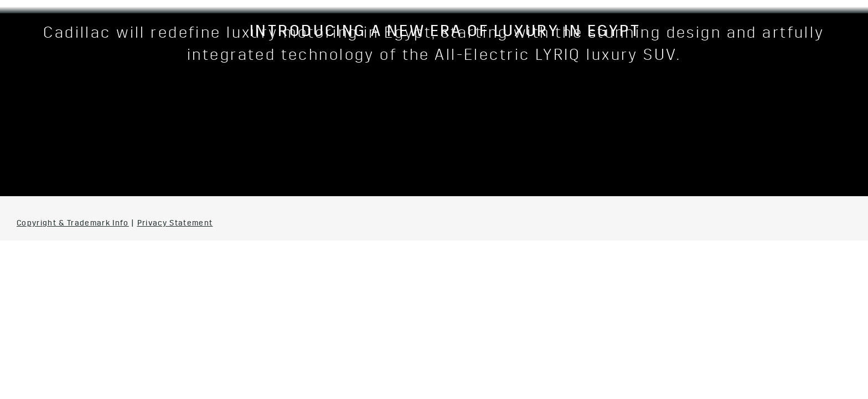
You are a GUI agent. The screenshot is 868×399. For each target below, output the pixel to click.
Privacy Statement (175, 224)
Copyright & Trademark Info (73, 224)
